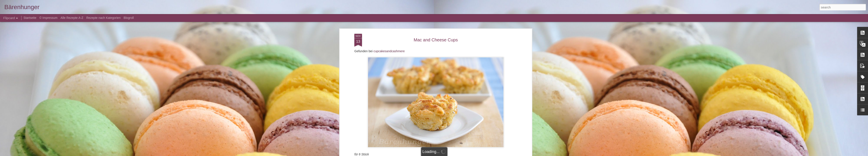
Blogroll (129, 18)
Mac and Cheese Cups (436, 36)
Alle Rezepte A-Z (72, 18)
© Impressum (48, 18)
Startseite (30, 18)
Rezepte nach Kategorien (104, 18)
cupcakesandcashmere (389, 47)
